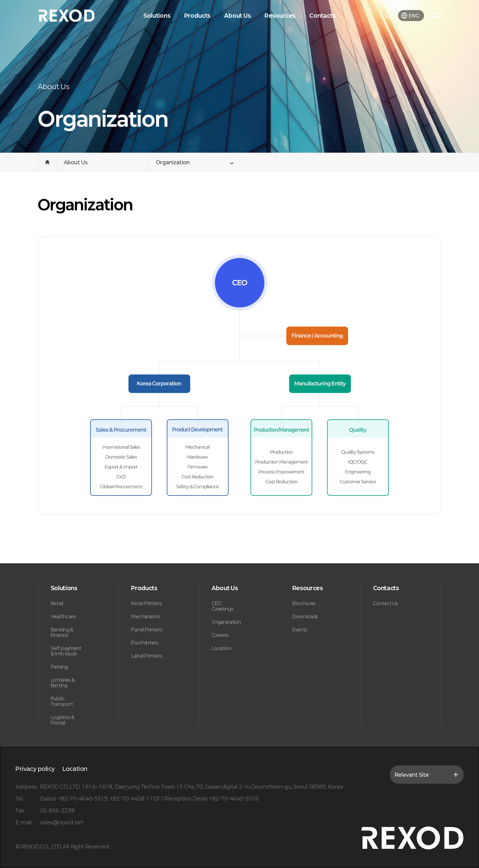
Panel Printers (147, 630)
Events (300, 630)
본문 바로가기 (0, 0)
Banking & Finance (62, 632)
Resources (280, 16)
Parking (59, 667)
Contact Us (386, 603)
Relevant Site (427, 775)
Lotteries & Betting (63, 683)
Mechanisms (145, 616)
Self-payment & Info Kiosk (66, 651)
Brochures (304, 603)
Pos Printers (144, 643)
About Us (238, 16)
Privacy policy (35, 769)
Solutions (157, 16)
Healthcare (63, 616)
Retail (57, 603)
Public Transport (62, 701)
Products (197, 16)
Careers (220, 635)
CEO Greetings (223, 606)
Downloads (305, 616)
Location (222, 648)
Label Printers (146, 656)
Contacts (322, 16)
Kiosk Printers (146, 603)
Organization (226, 622)
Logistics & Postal (63, 720)
